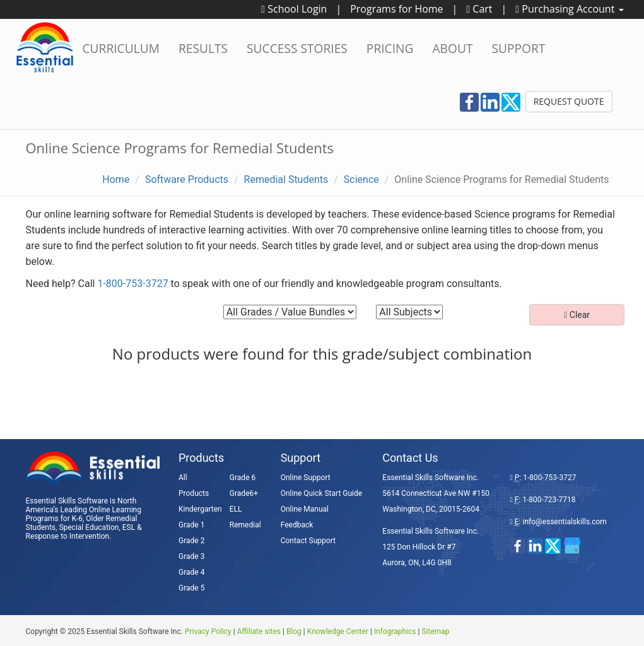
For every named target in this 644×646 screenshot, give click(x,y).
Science (361, 179)
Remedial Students (286, 179)
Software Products (187, 179)
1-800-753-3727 (132, 284)
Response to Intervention (68, 536)
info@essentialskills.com (564, 522)
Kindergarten (200, 509)
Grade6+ (244, 493)
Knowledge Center (338, 631)
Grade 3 (191, 556)
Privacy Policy (208, 631)
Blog (294, 631)
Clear (577, 315)
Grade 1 (191, 525)
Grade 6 (243, 478)
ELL (236, 509)
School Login (294, 9)
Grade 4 (191, 572)
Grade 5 (191, 588)
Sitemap (435, 631)
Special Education (89, 527)
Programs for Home (396, 9)
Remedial (245, 525)
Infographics (395, 631)
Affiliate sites (259, 631)
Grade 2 (191, 541)
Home (116, 179)
